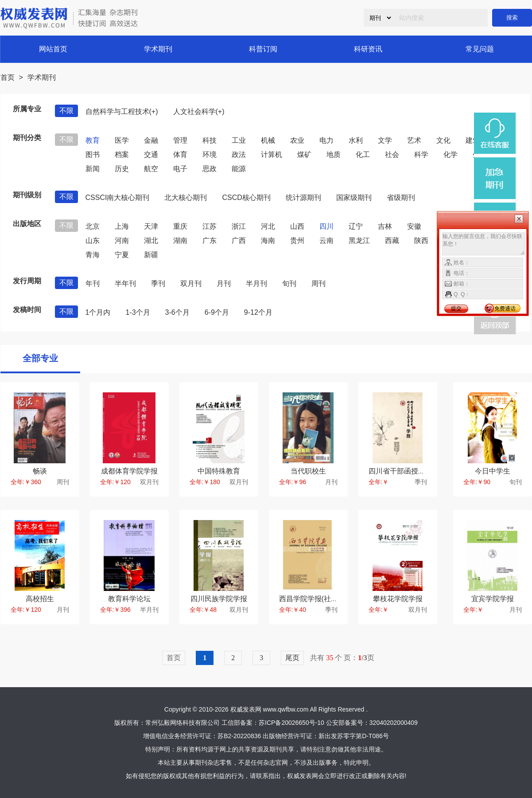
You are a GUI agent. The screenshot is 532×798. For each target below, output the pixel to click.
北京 (93, 226)
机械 (268, 140)
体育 (180, 155)
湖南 (180, 241)
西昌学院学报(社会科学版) (320, 599)
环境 (210, 155)
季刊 (158, 284)
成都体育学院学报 (129, 471)
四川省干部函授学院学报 (408, 471)
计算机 (272, 155)
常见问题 (480, 49)
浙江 (239, 226)
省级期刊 (401, 198)
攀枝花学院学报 (398, 599)
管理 (180, 140)
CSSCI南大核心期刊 (118, 198)
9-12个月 (258, 312)
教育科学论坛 (129, 599)
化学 (450, 155)
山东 (93, 241)
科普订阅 (263, 49)
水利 (356, 140)
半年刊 (125, 284)
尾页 (292, 658)
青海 (93, 255)
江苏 (210, 226)
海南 (268, 241)
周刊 (318, 284)
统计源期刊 (303, 198)
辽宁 (356, 226)
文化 (443, 140)
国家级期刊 (354, 198)
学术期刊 (158, 49)
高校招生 (40, 599)
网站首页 (53, 49)
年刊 (93, 284)
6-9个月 (217, 312)
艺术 (414, 140)
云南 (326, 241)
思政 (210, 169)
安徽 (414, 226)
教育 (93, 140)
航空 (151, 169)
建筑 (473, 140)
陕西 (421, 241)
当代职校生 (308, 471)
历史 (122, 169)
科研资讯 (368, 49)
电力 (326, 140)
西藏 (392, 241)
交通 (151, 155)
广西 (239, 241)
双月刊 (191, 284)
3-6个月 (177, 312)
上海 (122, 226)
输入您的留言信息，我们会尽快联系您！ (483, 244)
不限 (66, 111)
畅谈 (40, 471)
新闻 (93, 169)
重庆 (180, 226)
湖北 (151, 241)
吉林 (385, 226)
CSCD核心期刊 (246, 198)
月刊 (224, 284)
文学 (385, 140)
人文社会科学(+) (199, 111)
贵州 (297, 241)
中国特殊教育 (219, 471)
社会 (392, 155)
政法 (239, 155)
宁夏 (122, 255)
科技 (210, 140)
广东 (210, 241)
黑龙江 (359, 241)
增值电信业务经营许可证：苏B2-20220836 (202, 736)
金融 (151, 140)
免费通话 (505, 309)
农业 (297, 140)
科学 (421, 155)
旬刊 (289, 284)
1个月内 (98, 312)
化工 (363, 155)
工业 (239, 140)
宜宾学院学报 (493, 599)
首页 (8, 77)
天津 (151, 226)
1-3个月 (138, 312)
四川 (326, 226)
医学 (122, 140)
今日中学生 (493, 471)
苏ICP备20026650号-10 (291, 723)
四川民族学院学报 (219, 599)
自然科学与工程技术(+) (122, 111)
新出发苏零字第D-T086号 (354, 736)
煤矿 (304, 155)
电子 (180, 169)
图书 (93, 155)
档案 (122, 155)
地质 (334, 155)
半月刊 (256, 284)
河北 (268, 226)
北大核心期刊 (186, 198)
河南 (122, 241)
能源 (239, 169)
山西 (297, 226)
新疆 (151, 255)
